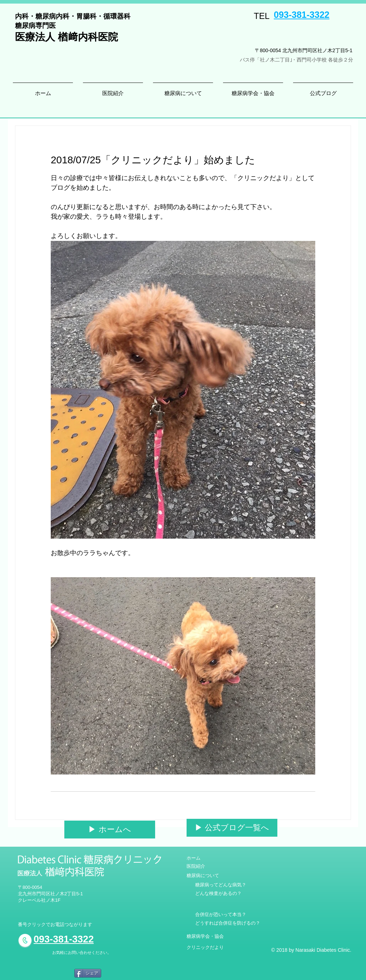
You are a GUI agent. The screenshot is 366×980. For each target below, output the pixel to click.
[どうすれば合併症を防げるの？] (228, 923)
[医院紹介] (196, 866)
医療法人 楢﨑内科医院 (66, 37)
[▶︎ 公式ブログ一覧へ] (232, 828)
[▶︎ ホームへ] (110, 830)
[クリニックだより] (205, 947)
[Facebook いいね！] (52, 974)
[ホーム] (198, 858)
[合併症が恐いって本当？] (221, 915)
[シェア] (88, 973)
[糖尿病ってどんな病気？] (221, 885)
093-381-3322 (302, 15)
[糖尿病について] (203, 876)
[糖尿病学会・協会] (205, 936)
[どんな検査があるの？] (218, 894)
